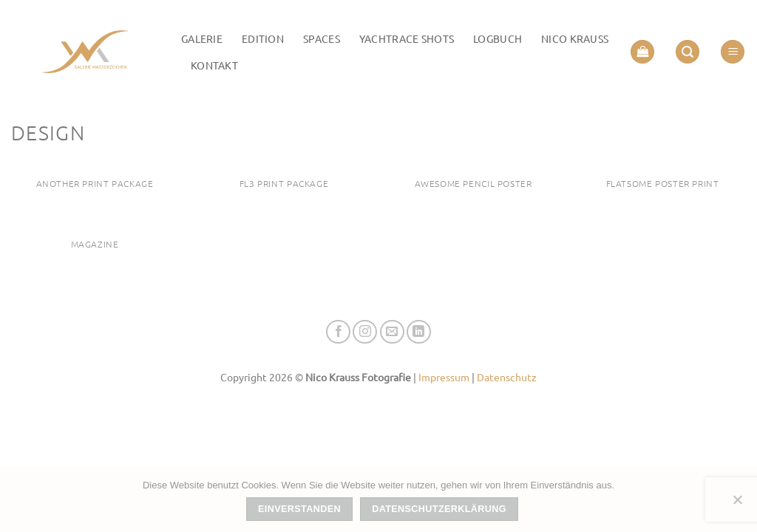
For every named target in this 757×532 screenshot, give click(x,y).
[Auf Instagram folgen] (365, 332)
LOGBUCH (498, 38)
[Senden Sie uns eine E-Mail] (392, 332)
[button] (642, 52)
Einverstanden (299, 509)
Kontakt (214, 65)
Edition (263, 38)
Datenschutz (507, 377)
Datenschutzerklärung (439, 509)
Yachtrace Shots (407, 38)
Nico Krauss (575, 38)
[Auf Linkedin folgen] (419, 332)
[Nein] (737, 504)
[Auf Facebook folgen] (338, 332)
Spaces (322, 38)
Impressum (444, 377)
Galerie (202, 38)
